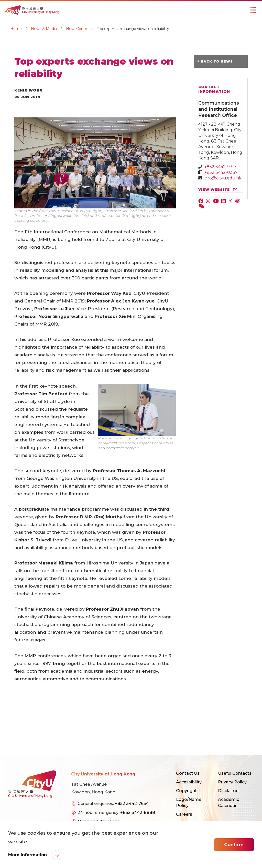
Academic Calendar (228, 803)
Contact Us (188, 773)
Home (16, 29)
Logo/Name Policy (189, 803)
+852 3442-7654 (132, 804)
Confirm (234, 845)
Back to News (221, 61)
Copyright (186, 791)
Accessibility (189, 782)
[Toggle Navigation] (253, 10)
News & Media (44, 29)
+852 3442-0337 (221, 172)
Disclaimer (229, 791)
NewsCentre (77, 29)
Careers (184, 814)
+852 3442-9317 (220, 166)
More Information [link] (28, 856)
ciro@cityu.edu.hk (223, 178)
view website (219, 189)
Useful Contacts (235, 773)
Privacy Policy (232, 782)
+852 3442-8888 (138, 813)
